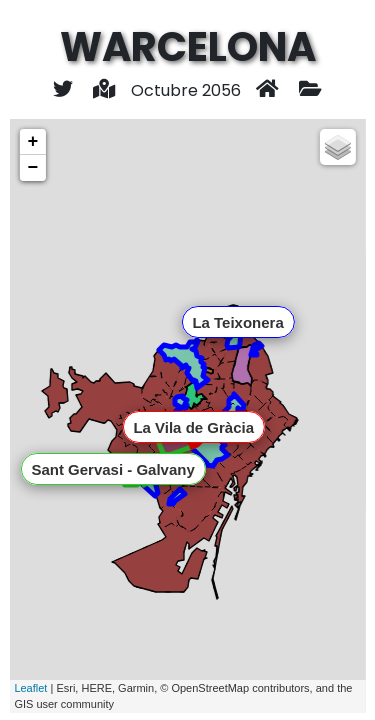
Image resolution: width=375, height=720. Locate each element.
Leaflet (30, 688)
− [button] (32, 168)
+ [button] (32, 142)
